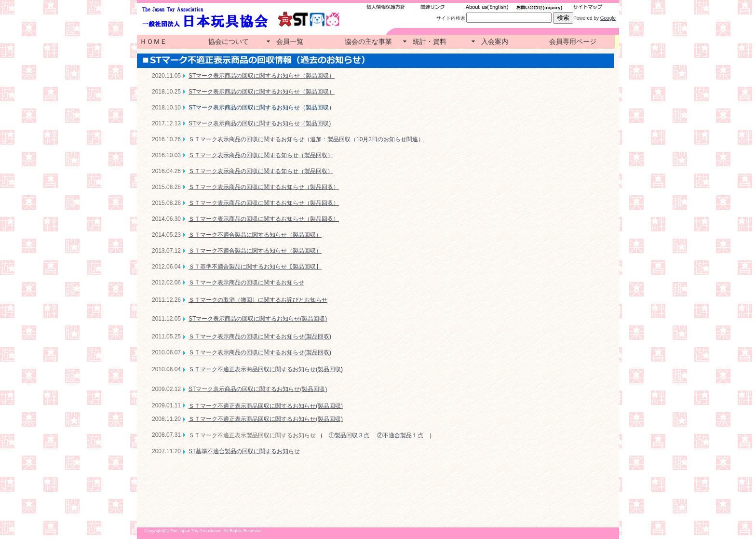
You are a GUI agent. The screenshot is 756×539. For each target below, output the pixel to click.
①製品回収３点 (349, 435)
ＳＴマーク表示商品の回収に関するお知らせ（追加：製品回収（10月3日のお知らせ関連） (306, 139)
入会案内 (495, 41)
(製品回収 (328, 369)
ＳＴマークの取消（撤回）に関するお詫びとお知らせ (258, 300)
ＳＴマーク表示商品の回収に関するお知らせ (246, 283)
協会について (229, 41)
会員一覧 (290, 41)
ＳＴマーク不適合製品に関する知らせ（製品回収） (255, 235)
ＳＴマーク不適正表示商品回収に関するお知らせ (252, 369)
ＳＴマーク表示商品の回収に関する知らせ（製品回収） (261, 155)
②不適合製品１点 (400, 435)
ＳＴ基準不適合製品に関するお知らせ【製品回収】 (255, 267)
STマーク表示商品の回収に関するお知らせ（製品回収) (260, 123)
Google (608, 18)
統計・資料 (430, 41)
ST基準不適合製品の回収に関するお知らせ (244, 451)
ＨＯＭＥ (153, 41)
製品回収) (314, 319)
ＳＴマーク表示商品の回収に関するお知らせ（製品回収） (264, 187)
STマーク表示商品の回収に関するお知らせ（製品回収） (262, 76)
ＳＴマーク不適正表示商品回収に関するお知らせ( (253, 406)
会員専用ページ (573, 41)
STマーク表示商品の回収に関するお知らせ (244, 389)
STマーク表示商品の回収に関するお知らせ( (245, 319)
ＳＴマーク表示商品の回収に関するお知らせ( (247, 337)
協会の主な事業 (368, 41)
